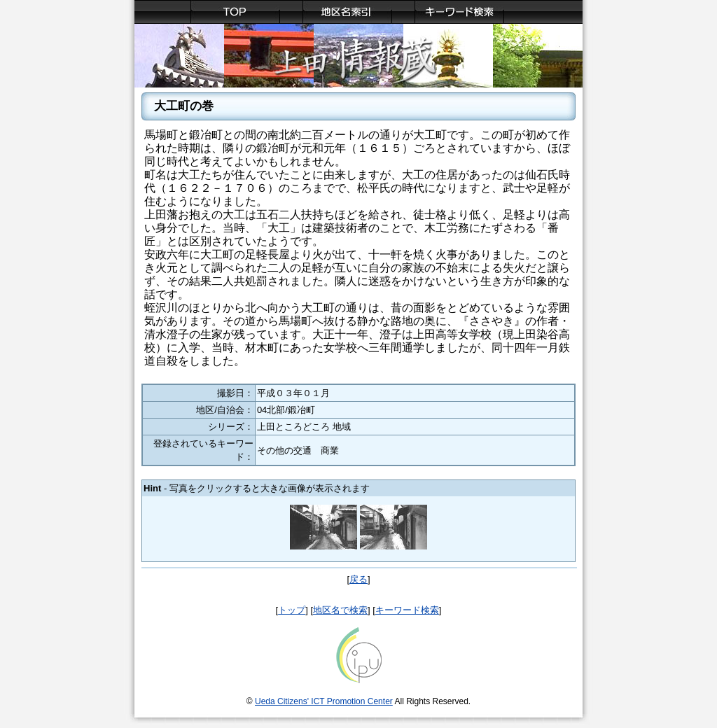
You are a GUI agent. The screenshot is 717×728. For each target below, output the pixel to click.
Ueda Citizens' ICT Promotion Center (324, 701)
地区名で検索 (340, 610)
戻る (358, 579)
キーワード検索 (407, 610)
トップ (292, 610)
